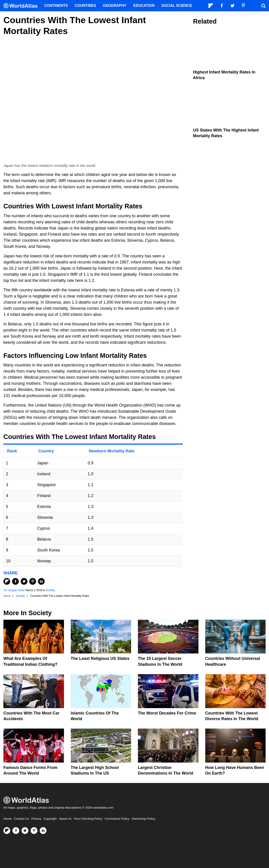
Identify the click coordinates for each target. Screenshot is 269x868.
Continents (56, 6)
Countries (85, 6)
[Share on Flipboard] (7, 581)
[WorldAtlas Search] (263, 6)
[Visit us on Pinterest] (34, 831)
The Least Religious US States (100, 658)
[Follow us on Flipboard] (7, 831)
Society (50, 590)
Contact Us (21, 819)
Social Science (177, 6)
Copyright (50, 819)
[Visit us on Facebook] (16, 831)
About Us (65, 819)
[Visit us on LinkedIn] (43, 831)
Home (7, 819)
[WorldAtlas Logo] (22, 6)
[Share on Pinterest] (33, 581)
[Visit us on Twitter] (25, 831)
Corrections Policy (117, 819)
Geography (115, 6)
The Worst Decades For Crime (167, 713)
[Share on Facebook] (15, 581)
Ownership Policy (143, 819)
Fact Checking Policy (88, 819)
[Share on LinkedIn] (41, 581)
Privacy (36, 819)
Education (144, 6)
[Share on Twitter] (24, 581)
